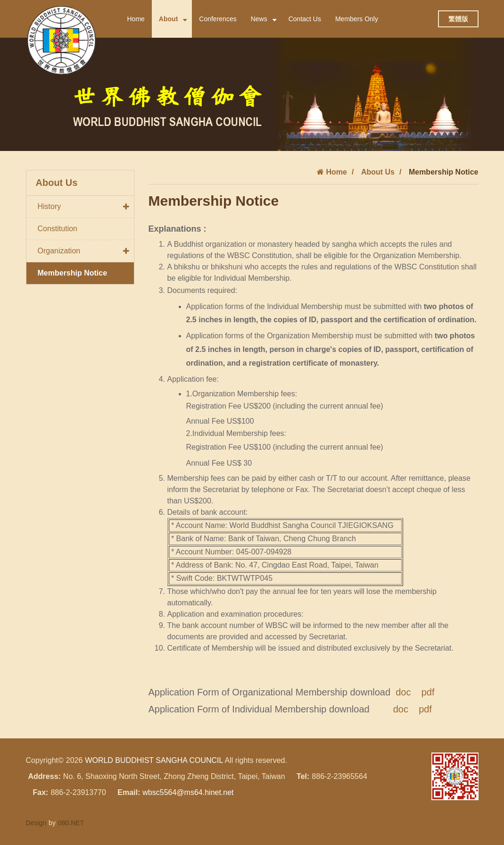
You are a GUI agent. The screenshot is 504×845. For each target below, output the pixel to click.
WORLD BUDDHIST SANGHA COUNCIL (154, 760)
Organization (86, 251)
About (173, 19)
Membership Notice (73, 273)
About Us (378, 172)
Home (136, 19)
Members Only (357, 19)
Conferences (218, 19)
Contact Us (305, 19)
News (264, 19)
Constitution (58, 229)
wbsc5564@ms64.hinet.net (188, 792)
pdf (428, 692)
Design (36, 823)
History (86, 207)
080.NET (71, 823)
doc (403, 692)
